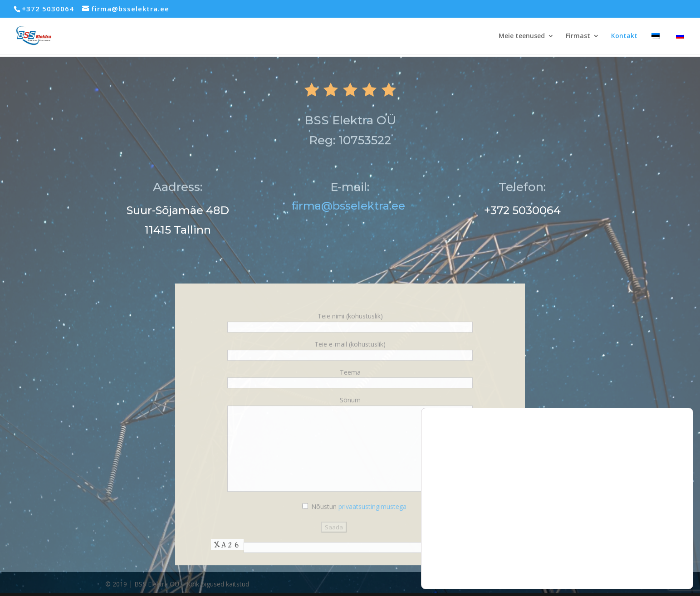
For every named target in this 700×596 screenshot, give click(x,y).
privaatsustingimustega (372, 528)
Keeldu (652, 535)
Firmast (578, 36)
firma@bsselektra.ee (350, 227)
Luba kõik (652, 515)
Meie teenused (522, 36)
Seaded (652, 554)
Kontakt (624, 36)
